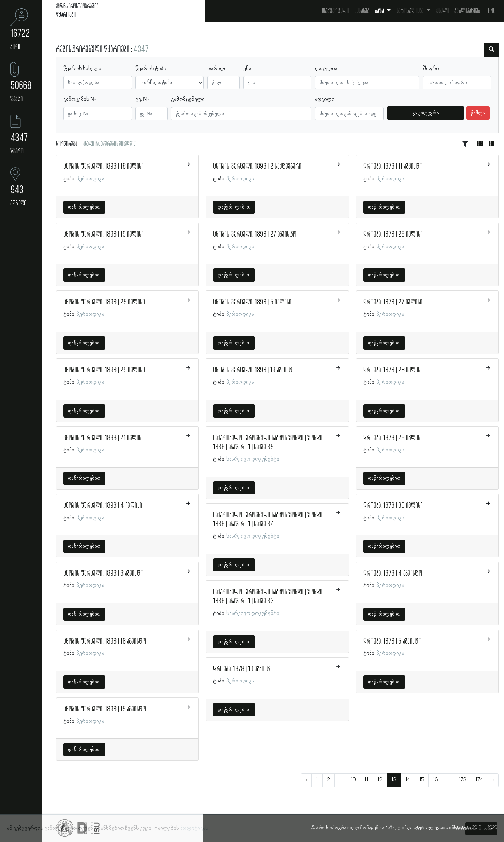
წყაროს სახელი (82, 69)
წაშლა (478, 113)
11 (366, 780)
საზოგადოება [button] (411, 11)
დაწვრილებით (84, 207)
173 (463, 780)
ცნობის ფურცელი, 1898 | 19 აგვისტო (254, 370)
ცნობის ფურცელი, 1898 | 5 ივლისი (252, 302)
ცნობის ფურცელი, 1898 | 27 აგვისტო (255, 234)
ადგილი (325, 99)
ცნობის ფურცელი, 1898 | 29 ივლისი (104, 370)
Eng (492, 11)
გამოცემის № (80, 99)
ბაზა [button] (380, 11)
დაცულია (326, 69)
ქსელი (443, 11)
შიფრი (431, 69)
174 (479, 780)
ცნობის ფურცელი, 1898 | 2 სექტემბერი (257, 167)
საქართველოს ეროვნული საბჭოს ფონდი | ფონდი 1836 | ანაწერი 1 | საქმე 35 (268, 443)
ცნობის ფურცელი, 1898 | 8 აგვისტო (104, 574)
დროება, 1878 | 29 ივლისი (393, 438)
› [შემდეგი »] (493, 780)
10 (353, 780)
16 (435, 780)
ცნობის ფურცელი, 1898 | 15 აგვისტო (105, 709)
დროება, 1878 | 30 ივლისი (393, 506)
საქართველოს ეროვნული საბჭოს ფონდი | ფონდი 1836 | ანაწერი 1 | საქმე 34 (268, 520)
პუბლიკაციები (468, 11)
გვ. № (142, 99)
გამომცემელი (188, 99)
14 (408, 780)
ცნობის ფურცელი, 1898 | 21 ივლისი (104, 438)
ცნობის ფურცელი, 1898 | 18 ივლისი (104, 167)
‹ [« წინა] (306, 780)
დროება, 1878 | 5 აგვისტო (393, 641)
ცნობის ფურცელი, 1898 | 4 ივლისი (103, 506)
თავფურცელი (335, 11)
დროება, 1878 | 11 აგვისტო (393, 167)
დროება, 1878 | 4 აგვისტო (393, 574)
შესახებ (362, 11)
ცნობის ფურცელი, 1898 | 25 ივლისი (104, 302)
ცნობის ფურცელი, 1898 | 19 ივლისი (104, 234)
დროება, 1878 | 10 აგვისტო (243, 669)
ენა (247, 69)
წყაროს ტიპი (151, 69)
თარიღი (217, 69)
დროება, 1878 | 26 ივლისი (393, 234)
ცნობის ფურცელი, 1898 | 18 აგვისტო (105, 641)
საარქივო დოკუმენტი (253, 459)
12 (380, 780)
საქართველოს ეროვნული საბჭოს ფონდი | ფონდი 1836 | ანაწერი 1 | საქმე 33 (268, 597)
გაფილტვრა (426, 113)
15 (422, 780)
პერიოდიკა (90, 179)
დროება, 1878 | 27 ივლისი (393, 302)
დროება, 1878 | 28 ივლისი (393, 370)
